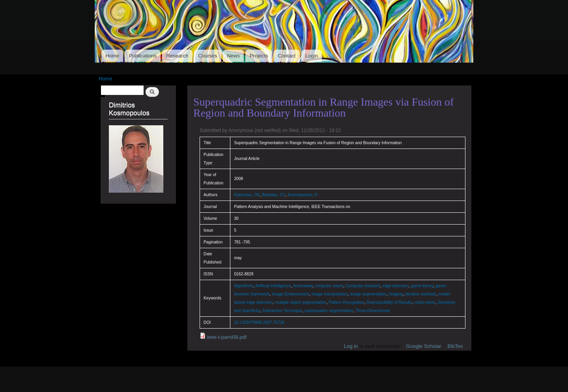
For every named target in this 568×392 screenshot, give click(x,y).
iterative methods (421, 294)
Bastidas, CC (274, 195)
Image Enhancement (291, 294)
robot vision (425, 302)
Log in (351, 346)
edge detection (395, 286)
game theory (422, 286)
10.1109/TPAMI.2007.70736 (259, 322)
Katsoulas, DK (247, 195)
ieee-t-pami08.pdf (227, 337)
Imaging (396, 294)
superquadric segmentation (329, 311)
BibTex (455, 346)
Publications (143, 56)
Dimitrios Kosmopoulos (129, 109)
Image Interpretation (330, 294)
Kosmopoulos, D (303, 195)
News (233, 56)
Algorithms (244, 286)
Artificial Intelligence (273, 286)
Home (112, 56)
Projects (259, 56)
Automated (303, 286)
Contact (287, 56)
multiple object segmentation (301, 302)
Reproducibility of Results (389, 302)
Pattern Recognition (346, 302)
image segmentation (368, 294)
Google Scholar (424, 346)
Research (177, 56)
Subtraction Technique (282, 311)
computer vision (329, 286)
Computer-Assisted (363, 286)
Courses (207, 56)
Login (312, 56)
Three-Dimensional (373, 311)
